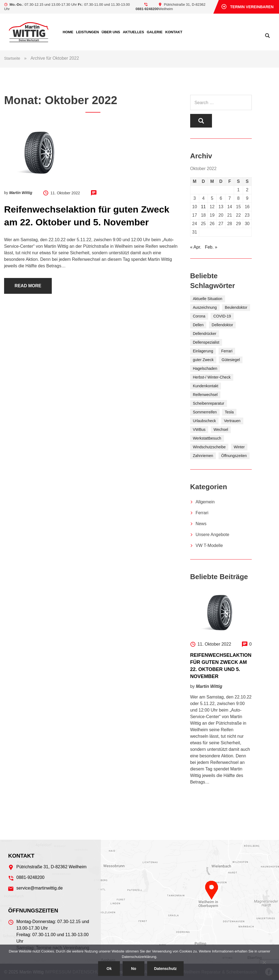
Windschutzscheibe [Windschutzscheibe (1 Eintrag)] (209, 447)
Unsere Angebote (213, 535)
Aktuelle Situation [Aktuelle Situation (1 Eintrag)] (208, 299)
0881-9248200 (147, 9)
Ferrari (202, 513)
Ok (109, 969)
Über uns (111, 32)
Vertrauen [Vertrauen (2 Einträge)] (232, 421)
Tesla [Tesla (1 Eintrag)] (229, 412)
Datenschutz (165, 969)
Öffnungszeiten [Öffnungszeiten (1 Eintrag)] (234, 456)
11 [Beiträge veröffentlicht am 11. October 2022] (203, 207)
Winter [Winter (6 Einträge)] (239, 447)
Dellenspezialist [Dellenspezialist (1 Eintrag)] (206, 342)
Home (68, 32)
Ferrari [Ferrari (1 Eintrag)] (227, 351)
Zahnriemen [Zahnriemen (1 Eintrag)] (203, 456)
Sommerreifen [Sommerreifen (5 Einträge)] (205, 412)
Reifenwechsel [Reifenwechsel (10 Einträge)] (205, 395)
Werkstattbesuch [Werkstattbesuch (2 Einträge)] (207, 438)
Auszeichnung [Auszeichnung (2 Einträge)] (205, 307)
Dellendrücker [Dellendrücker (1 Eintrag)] (205, 334)
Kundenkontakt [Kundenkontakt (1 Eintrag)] (206, 386)
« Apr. (196, 247)
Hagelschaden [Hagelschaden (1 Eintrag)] (205, 368)
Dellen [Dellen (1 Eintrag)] (198, 325)
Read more (28, 286)
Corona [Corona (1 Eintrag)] (199, 316)
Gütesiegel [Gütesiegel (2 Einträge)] (231, 360)
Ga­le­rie (155, 32)
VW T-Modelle (209, 545)
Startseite (12, 58)
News (201, 524)
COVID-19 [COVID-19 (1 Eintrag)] (222, 316)
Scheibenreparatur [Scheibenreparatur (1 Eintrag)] (209, 403)
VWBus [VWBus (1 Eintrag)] (199, 429)
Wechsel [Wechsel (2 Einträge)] (221, 429)
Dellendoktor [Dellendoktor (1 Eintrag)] (222, 325)
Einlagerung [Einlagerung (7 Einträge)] (203, 351)
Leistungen (87, 32)
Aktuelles (134, 32)
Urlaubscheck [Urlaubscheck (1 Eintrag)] (204, 421)
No (134, 969)
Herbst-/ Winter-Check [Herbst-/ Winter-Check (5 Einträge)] (212, 377)
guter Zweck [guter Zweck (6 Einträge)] (203, 360)
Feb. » (211, 247)
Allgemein (205, 502)
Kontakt (174, 32)
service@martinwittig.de (40, 888)
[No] (264, 962)
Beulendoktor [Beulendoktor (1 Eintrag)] (236, 307)
